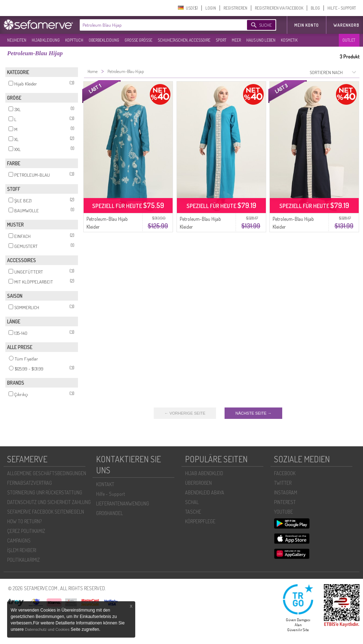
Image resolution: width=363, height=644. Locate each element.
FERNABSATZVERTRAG (30, 483)
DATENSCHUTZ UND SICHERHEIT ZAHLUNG (49, 502)
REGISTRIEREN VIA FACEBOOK (279, 8)
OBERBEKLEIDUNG (104, 40)
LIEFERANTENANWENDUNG (123, 503)
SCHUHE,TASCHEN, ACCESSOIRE (184, 40)
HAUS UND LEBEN (261, 40)
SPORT (221, 40)
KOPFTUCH (74, 40)
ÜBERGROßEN (198, 483)
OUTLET (349, 40)
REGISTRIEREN (235, 8)
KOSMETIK (289, 40)
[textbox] (157, 25)
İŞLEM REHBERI (22, 550)
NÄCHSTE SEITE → (253, 413)
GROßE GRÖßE (138, 40)
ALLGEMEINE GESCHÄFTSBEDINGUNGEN (47, 473)
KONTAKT (105, 484)
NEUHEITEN (17, 40)
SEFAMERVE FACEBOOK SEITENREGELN (46, 512)
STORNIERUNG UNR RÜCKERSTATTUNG (45, 492)
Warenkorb (346, 25)
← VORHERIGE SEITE (185, 413)
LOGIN (211, 8)
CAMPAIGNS (19, 541)
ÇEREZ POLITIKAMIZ (26, 531)
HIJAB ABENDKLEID (204, 473)
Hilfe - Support (111, 494)
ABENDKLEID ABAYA (205, 492)
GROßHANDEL (109, 513)
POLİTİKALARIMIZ (23, 560)
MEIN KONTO (307, 25)
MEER (236, 40)
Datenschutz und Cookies (48, 629)
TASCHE (193, 512)
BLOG (315, 8)
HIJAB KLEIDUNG (46, 40)
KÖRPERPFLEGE (200, 521)
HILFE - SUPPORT (342, 8)
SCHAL (192, 502)
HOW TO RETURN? (24, 521)
